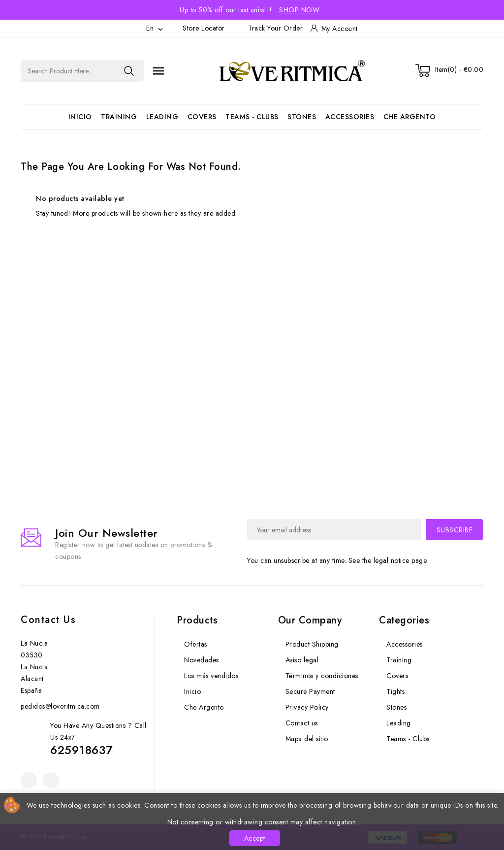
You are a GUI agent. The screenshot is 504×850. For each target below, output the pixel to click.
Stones (302, 117)
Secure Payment (310, 691)
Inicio (80, 117)
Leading (162, 117)
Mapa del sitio (307, 739)
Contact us (48, 620)
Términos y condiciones (322, 676)
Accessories (350, 117)
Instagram (51, 780)
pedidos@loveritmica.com (60, 706)
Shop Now (299, 10)
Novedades (202, 660)
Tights (395, 691)
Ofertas (196, 644)
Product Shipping (312, 644)
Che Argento (410, 117)
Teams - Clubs (252, 117)
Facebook (29, 780)
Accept (255, 838)
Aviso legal (302, 660)
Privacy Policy (307, 707)
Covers (202, 117)
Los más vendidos (211, 676)
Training (119, 117)
